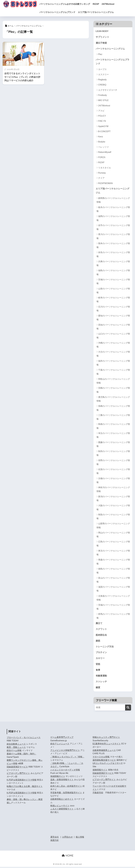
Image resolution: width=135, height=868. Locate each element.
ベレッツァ (103, 147)
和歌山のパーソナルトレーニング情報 (113, 381)
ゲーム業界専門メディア (62, 739)
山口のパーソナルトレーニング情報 (113, 336)
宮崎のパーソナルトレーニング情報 (113, 390)
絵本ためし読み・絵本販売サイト (66, 787)
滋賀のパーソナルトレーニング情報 (113, 589)
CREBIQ (102, 85)
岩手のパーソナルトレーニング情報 (113, 228)
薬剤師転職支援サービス (104, 761)
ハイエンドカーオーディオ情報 (65, 771)
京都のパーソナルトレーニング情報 (113, 481)
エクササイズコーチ (108, 90)
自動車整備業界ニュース (104, 751)
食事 (98, 671)
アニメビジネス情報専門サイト (65, 751)
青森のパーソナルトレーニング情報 (113, 562)
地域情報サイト (58, 778)
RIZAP (98, 4)
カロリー (100, 659)
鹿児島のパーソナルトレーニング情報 (113, 400)
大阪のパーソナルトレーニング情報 (113, 508)
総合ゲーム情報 (14, 752)
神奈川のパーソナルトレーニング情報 (113, 490)
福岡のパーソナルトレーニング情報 (113, 219)
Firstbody (103, 96)
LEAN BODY (102, 31)
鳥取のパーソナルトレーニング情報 (113, 517)
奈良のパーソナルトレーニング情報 (113, 255)
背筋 (98, 665)
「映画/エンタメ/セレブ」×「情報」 (67, 758)
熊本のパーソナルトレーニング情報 (113, 246)
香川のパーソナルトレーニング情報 (113, 237)
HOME (68, 857)
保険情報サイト (100, 771)
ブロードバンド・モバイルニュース (24, 739)
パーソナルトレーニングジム (110, 49)
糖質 (98, 689)
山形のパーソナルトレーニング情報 (113, 291)
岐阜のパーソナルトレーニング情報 (113, 300)
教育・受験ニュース (16, 748)
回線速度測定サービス (17, 768)
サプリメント (102, 37)
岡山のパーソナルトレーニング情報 (113, 535)
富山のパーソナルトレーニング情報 (113, 580)
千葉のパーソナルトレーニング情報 (113, 372)
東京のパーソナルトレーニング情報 (113, 553)
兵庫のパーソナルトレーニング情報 (113, 264)
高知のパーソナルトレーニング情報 (113, 327)
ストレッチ (101, 683)
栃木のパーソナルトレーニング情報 (113, 210)
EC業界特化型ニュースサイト (107, 745)
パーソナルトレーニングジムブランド (59, 12)
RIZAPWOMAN (105, 184)
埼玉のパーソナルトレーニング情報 (113, 436)
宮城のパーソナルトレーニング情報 (113, 282)
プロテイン (101, 653)
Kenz (101, 137)
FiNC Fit (102, 121)
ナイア (101, 178)
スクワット (101, 630)
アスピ (101, 111)
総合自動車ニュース (16, 745)
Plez (100, 55)
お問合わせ (67, 838)
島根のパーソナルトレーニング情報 (113, 427)
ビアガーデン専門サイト (18, 775)
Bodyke (102, 142)
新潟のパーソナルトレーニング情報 (113, 499)
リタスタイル (105, 168)
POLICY (102, 116)
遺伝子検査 (101, 43)
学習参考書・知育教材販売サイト (66, 794)
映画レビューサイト (60, 807)
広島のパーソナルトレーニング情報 (113, 544)
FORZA (102, 158)
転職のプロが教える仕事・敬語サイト (25, 788)
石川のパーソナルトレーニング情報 (113, 309)
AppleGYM (103, 127)
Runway (102, 173)
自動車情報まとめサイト (62, 800)
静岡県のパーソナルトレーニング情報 (113, 201)
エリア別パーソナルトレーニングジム (98, 12)
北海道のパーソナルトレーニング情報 (113, 598)
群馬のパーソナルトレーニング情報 (113, 616)
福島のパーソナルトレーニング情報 (113, 273)
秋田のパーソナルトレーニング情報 (113, 454)
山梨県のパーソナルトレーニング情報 (113, 526)
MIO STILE (103, 101)
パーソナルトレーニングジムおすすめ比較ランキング (67, 4)
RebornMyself (105, 153)
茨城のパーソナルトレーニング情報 (113, 607)
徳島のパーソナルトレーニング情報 (113, 571)
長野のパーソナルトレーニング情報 (113, 463)
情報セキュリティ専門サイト (106, 739)
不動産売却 (98, 794)
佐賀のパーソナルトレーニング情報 (113, 472)
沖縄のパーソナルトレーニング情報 (113, 345)
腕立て (99, 624)
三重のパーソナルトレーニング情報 (113, 418)
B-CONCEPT (104, 132)
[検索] (128, 709)
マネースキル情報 (101, 758)
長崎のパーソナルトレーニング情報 (113, 408)
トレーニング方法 (105, 647)
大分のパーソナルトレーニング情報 (113, 354)
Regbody (102, 80)
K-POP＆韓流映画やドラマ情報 (22, 781)
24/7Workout (110, 4)
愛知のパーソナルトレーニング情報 (113, 318)
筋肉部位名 (101, 636)
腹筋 (98, 641)
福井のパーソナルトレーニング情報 (113, 363)
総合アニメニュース (60, 745)
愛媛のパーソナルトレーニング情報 (113, 445)
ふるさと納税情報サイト (62, 810)
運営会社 (55, 838)
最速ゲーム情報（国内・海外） (21, 755)
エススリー (103, 75)
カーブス (102, 70)
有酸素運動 (101, 677)
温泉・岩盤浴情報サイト (62, 781)
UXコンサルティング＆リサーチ (108, 765)
